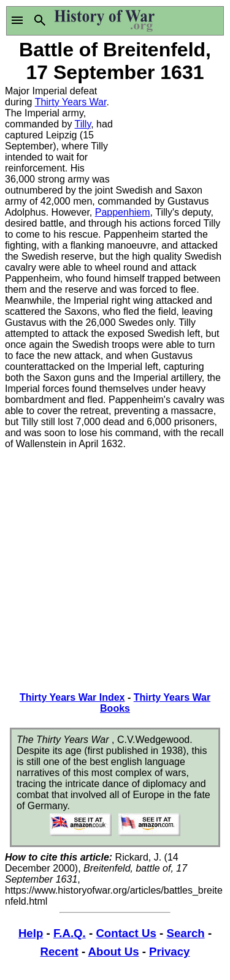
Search (185, 933)
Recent (59, 952)
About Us (114, 952)
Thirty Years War (71, 102)
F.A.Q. (70, 933)
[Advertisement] (171, 132)
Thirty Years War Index (72, 697)
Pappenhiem (123, 212)
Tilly (83, 124)
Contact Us (126, 933)
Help (31, 933)
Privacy (169, 952)
